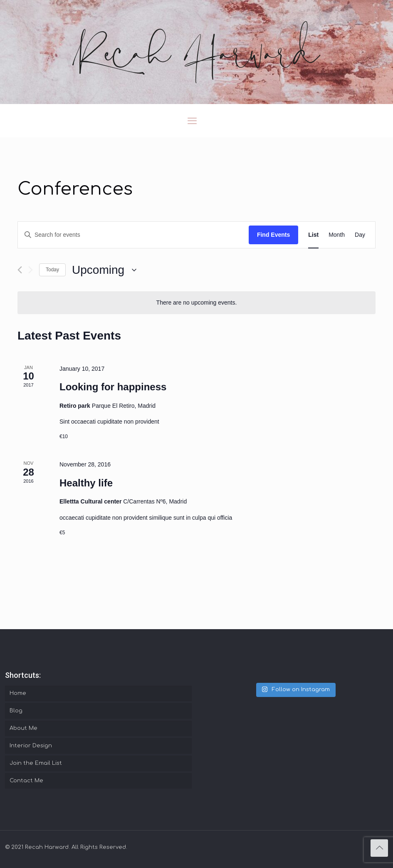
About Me (23, 728)
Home (18, 693)
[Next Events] (31, 270)
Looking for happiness (113, 387)
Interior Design (31, 746)
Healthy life (86, 483)
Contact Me (26, 781)
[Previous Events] (20, 270)
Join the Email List (36, 763)
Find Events (273, 235)
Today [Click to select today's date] (52, 270)
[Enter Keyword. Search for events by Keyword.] (133, 235)
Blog (16, 711)
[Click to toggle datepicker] (104, 270)
